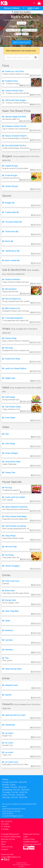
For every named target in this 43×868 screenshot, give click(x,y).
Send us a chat (7, 854)
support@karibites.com (11, 857)
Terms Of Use (7, 847)
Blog (3, 844)
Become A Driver (8, 839)
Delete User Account (32, 844)
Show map (21, 23)
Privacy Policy (29, 839)
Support (5, 849)
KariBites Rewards (31, 842)
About (4, 842)
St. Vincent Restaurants (11, 837)
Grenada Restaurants (10, 834)
